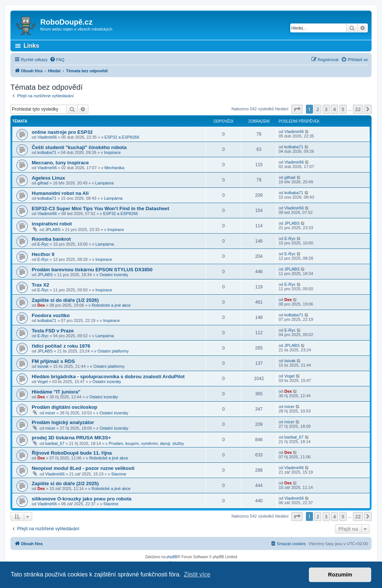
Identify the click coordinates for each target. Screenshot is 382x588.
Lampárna (104, 183)
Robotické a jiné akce (111, 305)
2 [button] (318, 109)
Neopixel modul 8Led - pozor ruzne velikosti (83, 468)
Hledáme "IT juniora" (56, 392)
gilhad (43, 183)
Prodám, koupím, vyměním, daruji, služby (146, 443)
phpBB (172, 557)
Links (31, 46)
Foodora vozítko (51, 315)
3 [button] (326, 109)
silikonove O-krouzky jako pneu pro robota (82, 499)
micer (50, 413)
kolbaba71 (47, 152)
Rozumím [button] (340, 575)
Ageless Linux (48, 178)
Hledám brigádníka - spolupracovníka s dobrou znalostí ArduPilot (108, 377)
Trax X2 (40, 285)
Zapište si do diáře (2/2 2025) (65, 483)
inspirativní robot (52, 224)
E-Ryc (43, 244)
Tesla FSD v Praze (53, 331)
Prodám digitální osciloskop (65, 407)
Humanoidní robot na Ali (60, 193)
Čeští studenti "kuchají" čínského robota (79, 147)
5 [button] (343, 109)
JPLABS (53, 230)
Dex (41, 305)
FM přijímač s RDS (53, 361)
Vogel (43, 382)
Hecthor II (43, 254)
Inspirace (112, 152)
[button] (297, 109)
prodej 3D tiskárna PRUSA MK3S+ (71, 438)
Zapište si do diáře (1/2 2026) (65, 300)
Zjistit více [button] (197, 574)
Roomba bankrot (51, 239)
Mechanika (114, 168)
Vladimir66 (47, 137)
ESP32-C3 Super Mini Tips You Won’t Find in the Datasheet (100, 208)
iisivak (43, 366)
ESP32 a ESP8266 (122, 137)
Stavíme (119, 474)
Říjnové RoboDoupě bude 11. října (72, 453)
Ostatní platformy (113, 351)
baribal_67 (55, 443)
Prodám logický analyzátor (63, 422)
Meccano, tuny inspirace (60, 163)
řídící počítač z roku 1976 (61, 346)
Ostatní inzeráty (114, 275)
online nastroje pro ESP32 (62, 132)
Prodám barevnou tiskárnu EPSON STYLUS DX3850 (92, 270)
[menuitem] (57, 60)
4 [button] (334, 109)
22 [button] (358, 109)
